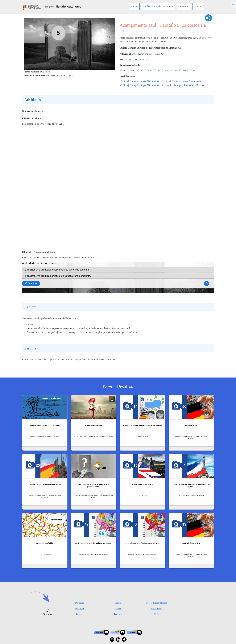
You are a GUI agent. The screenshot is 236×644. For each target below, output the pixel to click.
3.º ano (123, 70)
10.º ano (183, 70)
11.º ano (192, 70)
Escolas (118, 603)
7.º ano (157, 70)
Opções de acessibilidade (156, 603)
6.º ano (148, 70)
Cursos (198, 6)
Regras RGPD (156, 609)
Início (134, 6)
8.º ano (165, 70)
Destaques (80, 603)
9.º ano (174, 70)
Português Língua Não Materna (144, 81)
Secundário (167, 85)
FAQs (156, 614)
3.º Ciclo (124, 85)
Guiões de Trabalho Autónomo (158, 6)
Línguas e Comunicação (138, 60)
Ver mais (206, 574)
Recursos (184, 6)
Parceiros (118, 614)
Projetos (80, 614)
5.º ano (140, 70)
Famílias (118, 609)
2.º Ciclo (166, 81)
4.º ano (131, 70)
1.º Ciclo (124, 81)
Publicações (80, 609)
